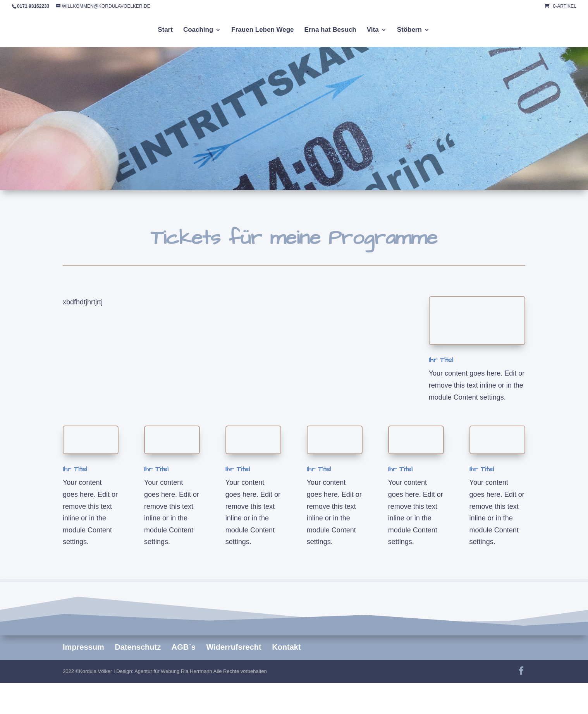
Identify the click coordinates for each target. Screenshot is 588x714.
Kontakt (286, 647)
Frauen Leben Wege (262, 30)
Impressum (83, 647)
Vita (373, 30)
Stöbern (409, 30)
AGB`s (184, 647)
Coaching (198, 30)
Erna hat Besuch (330, 30)
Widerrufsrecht (234, 647)
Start (165, 30)
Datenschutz (138, 647)
